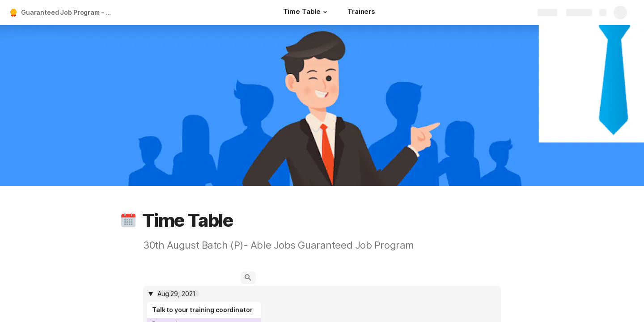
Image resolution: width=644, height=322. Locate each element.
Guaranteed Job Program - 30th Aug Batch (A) (69, 12)
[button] (325, 12)
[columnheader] (322, 294)
